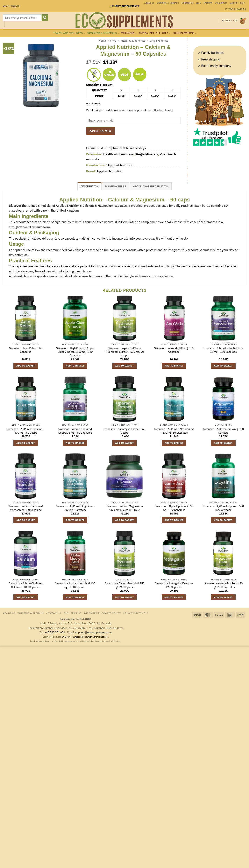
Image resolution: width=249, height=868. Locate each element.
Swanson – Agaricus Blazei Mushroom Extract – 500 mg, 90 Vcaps (125, 352)
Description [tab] (89, 186)
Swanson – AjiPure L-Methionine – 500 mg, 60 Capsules (174, 431)
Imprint (208, 3)
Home (102, 41)
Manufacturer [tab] (116, 186)
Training (129, 33)
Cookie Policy (237, 3)
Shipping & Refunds (168, 3)
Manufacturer (185, 33)
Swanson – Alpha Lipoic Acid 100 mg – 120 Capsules (75, 585)
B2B (199, 3)
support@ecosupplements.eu (93, 632)
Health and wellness (69, 33)
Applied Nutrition (121, 165)
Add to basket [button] (26, 366)
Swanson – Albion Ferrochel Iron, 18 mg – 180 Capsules (223, 350)
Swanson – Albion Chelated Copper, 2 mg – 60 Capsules (75, 431)
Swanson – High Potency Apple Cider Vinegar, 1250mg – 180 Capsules (75, 352)
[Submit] (45, 18)
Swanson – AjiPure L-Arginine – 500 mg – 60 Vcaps (75, 508)
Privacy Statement (236, 9)
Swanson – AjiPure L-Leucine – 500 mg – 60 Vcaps (26, 431)
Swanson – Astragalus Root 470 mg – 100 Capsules (223, 585)
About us (149, 3)
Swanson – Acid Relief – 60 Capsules (26, 350)
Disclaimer (221, 3)
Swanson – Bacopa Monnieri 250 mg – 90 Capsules (125, 585)
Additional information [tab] (151, 186)
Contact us (188, 3)
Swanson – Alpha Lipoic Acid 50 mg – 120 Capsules (174, 508)
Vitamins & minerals (103, 33)
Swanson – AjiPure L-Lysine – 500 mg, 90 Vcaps (223, 508)
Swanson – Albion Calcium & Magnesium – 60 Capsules (26, 508)
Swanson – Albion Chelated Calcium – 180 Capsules (26, 585)
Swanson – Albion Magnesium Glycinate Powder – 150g (125, 508)
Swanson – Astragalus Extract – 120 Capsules (174, 585)
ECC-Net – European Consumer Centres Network (85, 637)
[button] (12, 6)
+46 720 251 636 (55, 632)
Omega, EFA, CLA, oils (155, 33)
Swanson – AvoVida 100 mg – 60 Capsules (174, 350)
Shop (113, 41)
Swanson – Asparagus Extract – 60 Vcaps (125, 431)
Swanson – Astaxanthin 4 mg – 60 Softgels (223, 431)
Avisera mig (100, 131)
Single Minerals (159, 41)
